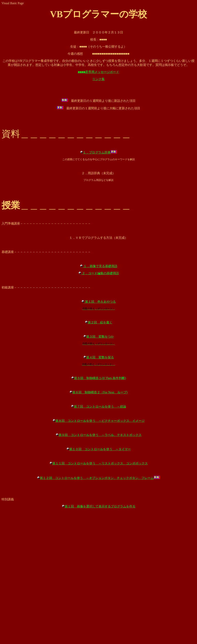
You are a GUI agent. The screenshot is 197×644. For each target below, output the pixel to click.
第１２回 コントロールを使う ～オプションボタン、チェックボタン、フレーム (97, 478)
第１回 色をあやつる (100, 302)
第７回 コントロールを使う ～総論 (100, 407)
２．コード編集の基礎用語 (100, 273)
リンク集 (98, 79)
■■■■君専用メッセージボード (99, 72)
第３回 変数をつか (100, 337)
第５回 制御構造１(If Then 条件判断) (100, 378)
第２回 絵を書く (100, 322)
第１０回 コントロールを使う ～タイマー (100, 449)
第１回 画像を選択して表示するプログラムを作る (100, 506)
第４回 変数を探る (100, 357)
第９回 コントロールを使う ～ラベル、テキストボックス (100, 435)
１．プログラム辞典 (97, 152)
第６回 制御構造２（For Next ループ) (100, 392)
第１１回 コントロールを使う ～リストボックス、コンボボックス (100, 463)
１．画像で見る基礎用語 (100, 266)
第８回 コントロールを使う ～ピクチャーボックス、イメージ (100, 421)
